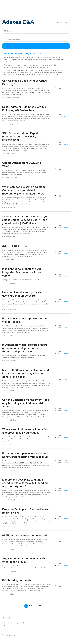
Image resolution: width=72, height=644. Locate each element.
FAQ (5, 626)
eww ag (13, 444)
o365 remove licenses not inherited (24, 535)
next (45, 606)
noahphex (14, 309)
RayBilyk (13, 420)
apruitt (12, 260)
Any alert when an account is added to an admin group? (25, 560)
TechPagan (16, 98)
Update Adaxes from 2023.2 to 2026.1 (22, 164)
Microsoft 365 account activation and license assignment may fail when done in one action (25, 373)
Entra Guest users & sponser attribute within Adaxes (26, 320)
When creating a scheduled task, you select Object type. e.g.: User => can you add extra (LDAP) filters (25, 220)
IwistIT (13, 335)
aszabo (13, 549)
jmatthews (14, 526)
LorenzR (13, 207)
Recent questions (9, 635)
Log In (67, 22)
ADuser (12, 594)
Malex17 (13, 500)
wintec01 (16, 124)
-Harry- (13, 283)
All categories (7, 618)
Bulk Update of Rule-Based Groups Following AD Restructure (24, 109)
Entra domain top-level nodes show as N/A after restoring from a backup (25, 455)
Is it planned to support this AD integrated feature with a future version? (22, 272)
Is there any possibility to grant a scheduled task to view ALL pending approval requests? (25, 483)
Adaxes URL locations (16, 246)
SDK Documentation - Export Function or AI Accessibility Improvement (20, 137)
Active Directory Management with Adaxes (16, 623)
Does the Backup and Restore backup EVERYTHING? (26, 511)
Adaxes (11, 5)
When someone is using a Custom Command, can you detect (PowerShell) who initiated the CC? (24, 190)
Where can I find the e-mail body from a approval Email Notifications (26, 431)
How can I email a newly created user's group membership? (23, 294)
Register (59, 22)
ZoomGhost (14, 177)
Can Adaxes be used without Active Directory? (25, 82)
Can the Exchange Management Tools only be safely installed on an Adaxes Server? (26, 403)
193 (40, 606)
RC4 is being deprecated (18, 580)
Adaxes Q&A (18, 22)
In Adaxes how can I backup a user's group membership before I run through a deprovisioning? (25, 348)
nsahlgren (13, 571)
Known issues (8, 629)
